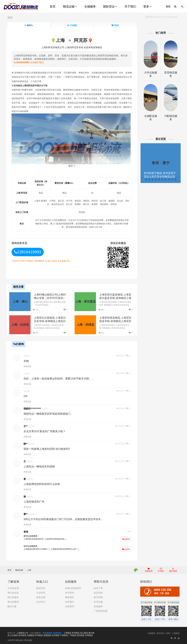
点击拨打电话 (30, 62)
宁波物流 (64, 635)
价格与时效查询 (73, 588)
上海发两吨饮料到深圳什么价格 (43, 484)
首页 (11, 569)
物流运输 (21, 569)
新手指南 (98, 597)
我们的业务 (13, 592)
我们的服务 (13, 597)
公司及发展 (13, 588)
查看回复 (29, 366)
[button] (145, 179)
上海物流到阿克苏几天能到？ (37, 549)
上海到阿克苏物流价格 (56, 539)
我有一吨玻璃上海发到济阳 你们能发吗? (48, 449)
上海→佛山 (20, 301)
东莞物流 (89, 635)
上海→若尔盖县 (85, 301)
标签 (168, 633)
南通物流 (47, 635)
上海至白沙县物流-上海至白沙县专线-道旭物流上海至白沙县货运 (49, 321)
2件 (27, 396)
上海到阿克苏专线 (32, 86)
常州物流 (39, 635)
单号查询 (70, 592)
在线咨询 (149, 569)
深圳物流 (81, 635)
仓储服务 (151, 633)
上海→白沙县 (20, 324)
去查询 (125, 539)
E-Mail (161, 569)
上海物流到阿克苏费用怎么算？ (65, 549)
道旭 (27, 531)
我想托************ (33, 408)
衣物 (27, 361)
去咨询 (125, 549)
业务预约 (70, 601)
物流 (10, 17)
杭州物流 (56, 635)
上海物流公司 (22, 632)
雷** (27, 514)
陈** (27, 443)
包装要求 (70, 606)
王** (27, 426)
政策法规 (41, 597)
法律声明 (11, 640)
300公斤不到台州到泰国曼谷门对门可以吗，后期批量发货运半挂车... (64, 519)
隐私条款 (20, 640)
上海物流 (67, 632)
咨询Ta (29, 25)
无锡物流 (31, 635)
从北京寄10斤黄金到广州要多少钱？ (46, 431)
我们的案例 (13, 601)
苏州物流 (76, 632)
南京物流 (22, 635)
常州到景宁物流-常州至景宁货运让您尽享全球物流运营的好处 (159, 177)
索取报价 (70, 597)
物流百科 (41, 588)
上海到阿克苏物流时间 (34, 539)
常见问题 (98, 601)
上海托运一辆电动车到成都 (40, 466)
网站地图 (28, 640)
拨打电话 (173, 569)
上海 (29, 569)
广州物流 (72, 635)
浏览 (72, 25)
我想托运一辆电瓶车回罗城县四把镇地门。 (49, 413)
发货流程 (98, 592)
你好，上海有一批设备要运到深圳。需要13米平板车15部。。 (60, 378)
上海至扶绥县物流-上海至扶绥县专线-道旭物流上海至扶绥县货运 (114, 321)
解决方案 (12, 606)
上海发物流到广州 (35, 501)
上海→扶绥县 (85, 324)
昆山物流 (84, 632)
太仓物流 (14, 635)
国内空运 (161, 633)
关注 (115, 25)
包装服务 (98, 606)
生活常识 (41, 601)
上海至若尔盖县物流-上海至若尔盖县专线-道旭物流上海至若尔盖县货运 (114, 298)
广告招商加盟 (101, 610)
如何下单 (98, 588)
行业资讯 (41, 592)
